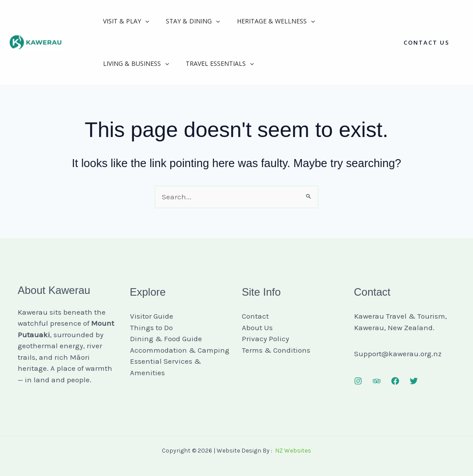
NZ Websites (293, 451)
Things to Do (151, 327)
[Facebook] (395, 381)
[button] (143, 21)
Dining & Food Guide (166, 339)
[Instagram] (358, 381)
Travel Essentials (213, 64)
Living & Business (134, 64)
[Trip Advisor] (377, 381)
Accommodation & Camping (180, 350)
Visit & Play (124, 21)
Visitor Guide (152, 316)
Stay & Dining (186, 21)
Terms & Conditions (276, 350)
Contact (255, 316)
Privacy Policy (265, 339)
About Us (257, 327)
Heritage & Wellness (265, 21)
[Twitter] (414, 381)
